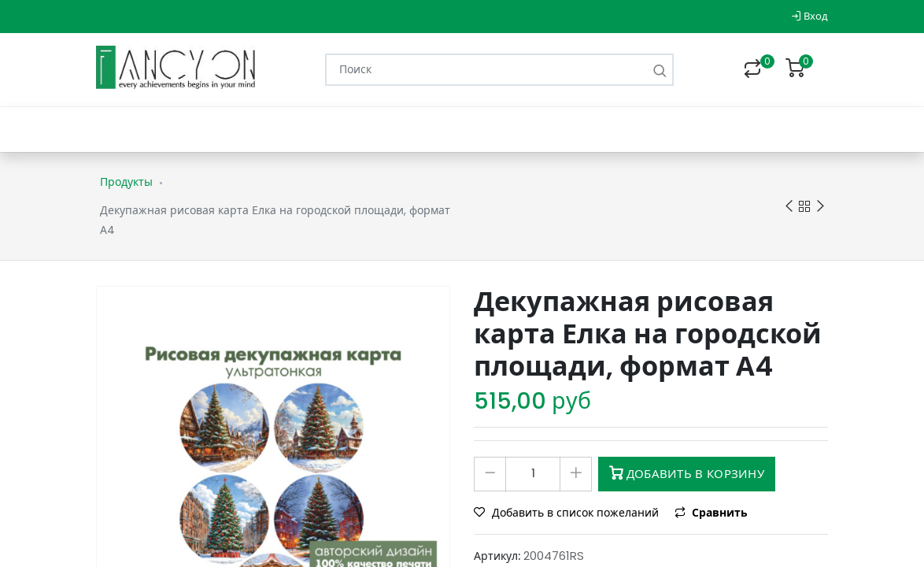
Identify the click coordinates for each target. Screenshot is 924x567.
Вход (809, 16)
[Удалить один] (490, 474)
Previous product (789, 207)
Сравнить (711, 513)
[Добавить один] (576, 474)
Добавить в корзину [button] (687, 474)
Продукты (126, 182)
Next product (821, 207)
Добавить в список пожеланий (568, 513)
